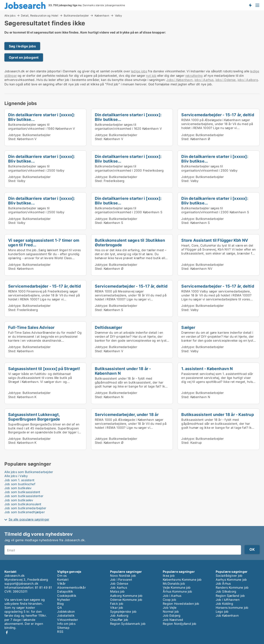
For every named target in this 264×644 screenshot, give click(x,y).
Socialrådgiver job (229, 576)
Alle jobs (10, 15)
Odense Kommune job (126, 600)
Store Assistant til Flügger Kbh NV (215, 240)
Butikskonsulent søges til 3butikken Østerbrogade (130, 242)
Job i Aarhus (172, 596)
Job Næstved (173, 620)
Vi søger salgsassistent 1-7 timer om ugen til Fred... (44, 242)
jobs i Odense (226, 80)
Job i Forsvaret (121, 579)
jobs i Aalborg (248, 80)
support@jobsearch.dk (21, 583)
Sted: (12, 139)
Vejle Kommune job (177, 587)
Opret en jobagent (24, 57)
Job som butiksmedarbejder (25, 508)
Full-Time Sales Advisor (31, 327)
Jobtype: (15, 135)
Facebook (7, 632)
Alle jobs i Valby (16, 476)
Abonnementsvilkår (71, 587)
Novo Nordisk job (123, 576)
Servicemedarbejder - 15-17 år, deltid (218, 115)
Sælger (188, 327)
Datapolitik (65, 591)
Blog (60, 604)
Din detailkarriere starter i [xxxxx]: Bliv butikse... (41, 117)
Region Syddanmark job (128, 624)
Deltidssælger (109, 327)
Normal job (171, 611)
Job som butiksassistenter (24, 496)
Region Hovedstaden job (181, 604)
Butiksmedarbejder (76, 15)
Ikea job (169, 576)
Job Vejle (170, 607)
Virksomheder (67, 620)
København (102, 15)
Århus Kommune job (177, 591)
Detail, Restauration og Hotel (40, 15)
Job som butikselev (19, 500)
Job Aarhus (119, 587)
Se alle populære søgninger (29, 519)
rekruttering (194, 76)
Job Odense (119, 583)
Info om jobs (66, 624)
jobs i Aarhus (204, 80)
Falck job (117, 604)
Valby (119, 16)
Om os (62, 576)
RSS (60, 632)
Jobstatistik (66, 615)
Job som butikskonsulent (23, 504)
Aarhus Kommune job (231, 579)
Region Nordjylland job (180, 624)
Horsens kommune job (232, 607)
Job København (227, 615)
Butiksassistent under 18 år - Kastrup (217, 414)
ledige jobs (139, 71)
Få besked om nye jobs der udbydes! (250, 5)
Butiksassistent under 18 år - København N (123, 371)
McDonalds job (174, 583)
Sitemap (63, 628)
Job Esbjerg (172, 615)
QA (59, 607)
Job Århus (223, 583)
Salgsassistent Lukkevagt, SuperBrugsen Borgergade (34, 417)
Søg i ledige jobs (22, 46)
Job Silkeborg (226, 591)
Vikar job (117, 607)
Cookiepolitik (67, 596)
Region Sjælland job (230, 596)
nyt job (151, 76)
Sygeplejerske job (123, 611)
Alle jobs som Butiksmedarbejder (29, 472)
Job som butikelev (18, 488)
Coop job (169, 600)
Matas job (117, 591)
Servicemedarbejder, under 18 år (127, 414)
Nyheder (64, 600)
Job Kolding (224, 604)
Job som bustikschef (20, 484)
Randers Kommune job (232, 587)
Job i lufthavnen (228, 600)
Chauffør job (119, 620)
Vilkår (61, 583)
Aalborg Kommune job (126, 596)
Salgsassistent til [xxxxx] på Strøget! (44, 369)
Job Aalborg (119, 615)
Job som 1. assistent (19, 480)
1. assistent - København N (207, 369)
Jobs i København (179, 80)
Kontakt (63, 579)
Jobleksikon (66, 611)
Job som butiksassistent (22, 492)
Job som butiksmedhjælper (25, 512)
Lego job (222, 611)
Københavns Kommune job (182, 579)
